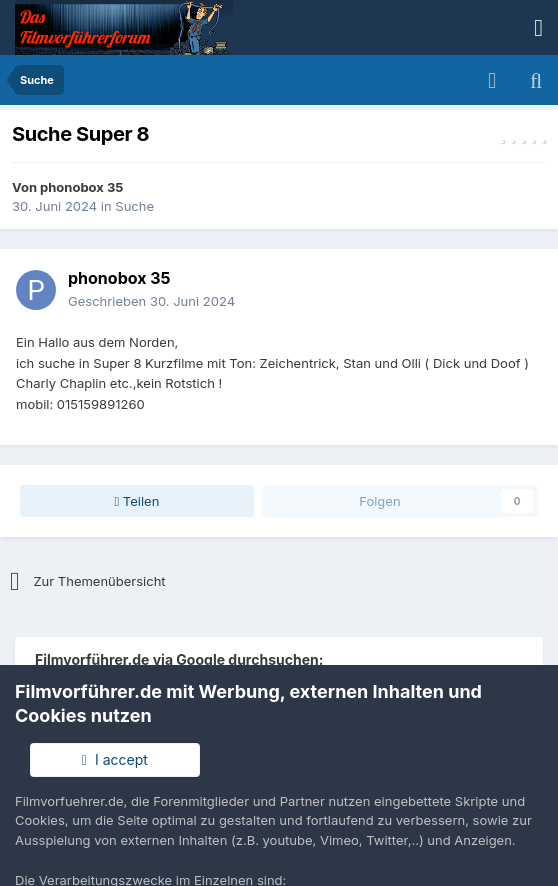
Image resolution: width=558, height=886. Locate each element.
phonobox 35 (81, 187)
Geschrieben (151, 301)
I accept (115, 759)
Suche (134, 206)
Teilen (136, 501)
